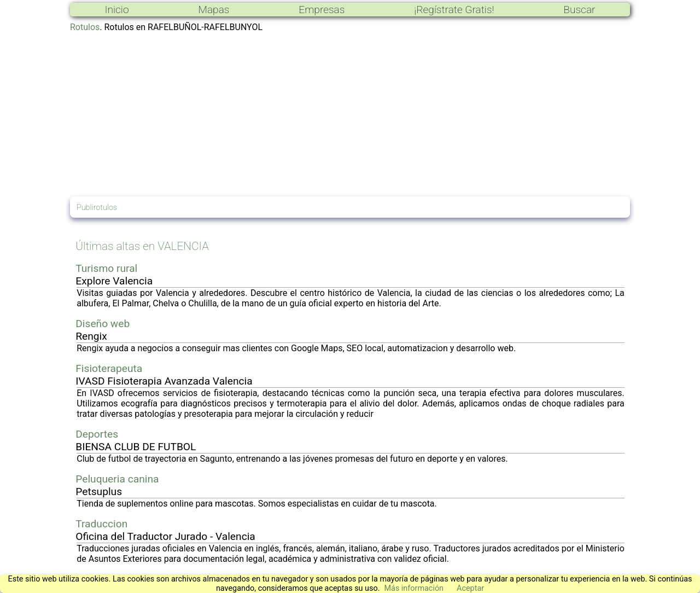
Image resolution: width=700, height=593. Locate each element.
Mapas (214, 10)
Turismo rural (106, 268)
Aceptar (470, 588)
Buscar (579, 10)
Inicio (116, 10)
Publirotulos (97, 208)
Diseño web (103, 324)
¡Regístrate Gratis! (454, 10)
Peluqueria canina (117, 479)
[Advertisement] (350, 114)
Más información (414, 588)
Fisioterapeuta (109, 368)
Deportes (97, 434)
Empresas (322, 10)
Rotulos (85, 27)
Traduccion (101, 524)
